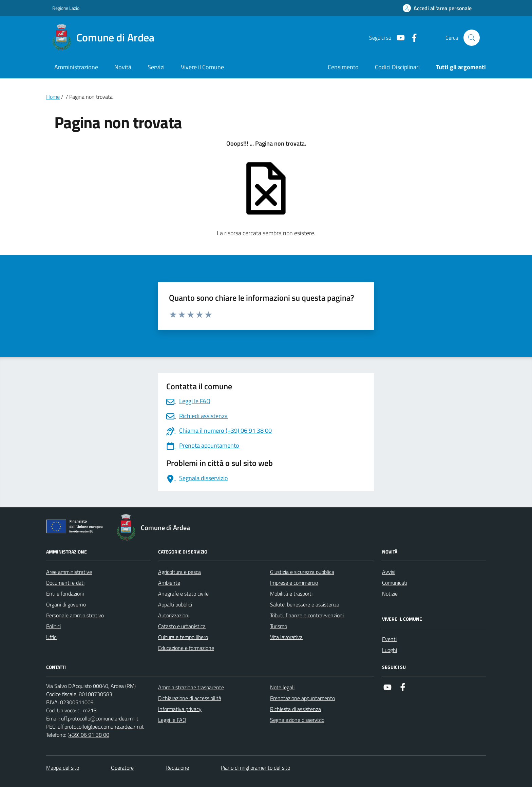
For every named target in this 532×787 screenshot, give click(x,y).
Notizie (390, 594)
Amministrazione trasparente (191, 687)
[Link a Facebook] (412, 38)
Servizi (156, 67)
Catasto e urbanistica (182, 626)
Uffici (52, 637)
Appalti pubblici (175, 604)
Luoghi (389, 650)
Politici (53, 626)
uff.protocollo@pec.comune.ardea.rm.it (101, 727)
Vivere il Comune (202, 67)
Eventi (389, 639)
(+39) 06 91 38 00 (88, 735)
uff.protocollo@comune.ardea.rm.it (100, 718)
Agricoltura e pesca (179, 572)
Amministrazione (76, 67)
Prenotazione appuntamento (302, 698)
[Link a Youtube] (398, 38)
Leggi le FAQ (172, 720)
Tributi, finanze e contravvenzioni (307, 615)
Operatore (122, 768)
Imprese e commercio (294, 583)
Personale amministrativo (75, 615)
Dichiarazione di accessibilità (190, 698)
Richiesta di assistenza (296, 709)
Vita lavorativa (286, 637)
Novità (123, 67)
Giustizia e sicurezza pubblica (302, 572)
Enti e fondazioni (65, 594)
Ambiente (169, 583)
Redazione (177, 768)
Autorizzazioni (174, 615)
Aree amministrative (69, 572)
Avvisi (389, 572)
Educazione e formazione (186, 648)
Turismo (279, 626)
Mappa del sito (63, 768)
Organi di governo (66, 604)
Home (53, 97)
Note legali (282, 687)
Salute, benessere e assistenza (305, 604)
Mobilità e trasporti (291, 594)
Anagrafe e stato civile (183, 594)
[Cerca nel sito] (472, 38)
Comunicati (395, 583)
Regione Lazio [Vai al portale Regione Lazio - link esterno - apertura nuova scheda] (66, 8)
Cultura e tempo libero (183, 637)
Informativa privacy (180, 709)
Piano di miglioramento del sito (255, 768)
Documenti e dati (65, 583)
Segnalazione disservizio (297, 720)
